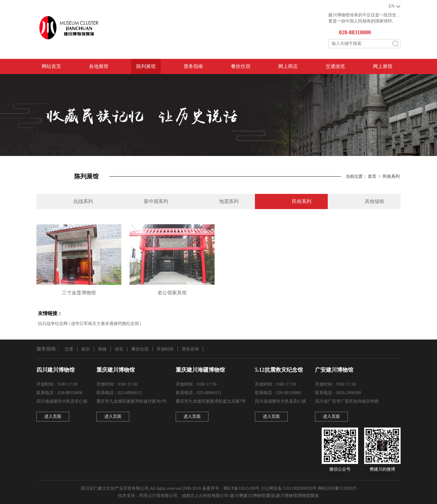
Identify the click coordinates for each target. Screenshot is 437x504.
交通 (69, 349)
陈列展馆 (146, 66)
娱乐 (86, 349)
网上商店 (288, 66)
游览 (119, 349)
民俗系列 (391, 176)
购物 (102, 349)
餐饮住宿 (241, 66)
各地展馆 (99, 66)
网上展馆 (383, 66)
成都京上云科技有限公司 (205, 496)
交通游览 (335, 66)
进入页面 (53, 416)
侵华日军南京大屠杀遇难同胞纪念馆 (105, 324)
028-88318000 (355, 32)
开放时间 (165, 349)
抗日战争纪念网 (53, 324)
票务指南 (193, 66)
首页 (372, 176)
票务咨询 (190, 349)
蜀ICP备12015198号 (242, 488)
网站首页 (51, 66)
